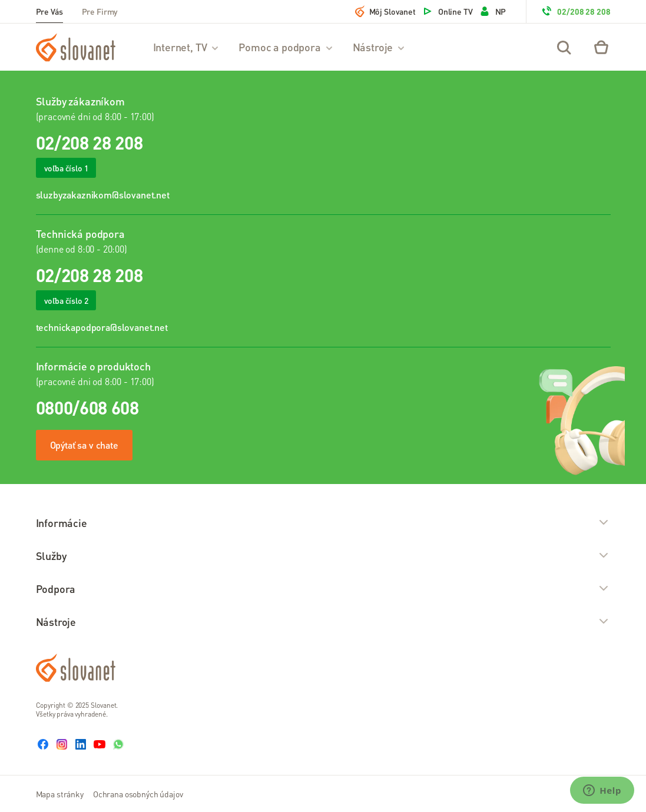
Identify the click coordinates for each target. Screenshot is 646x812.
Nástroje (380, 47)
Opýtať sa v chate (84, 445)
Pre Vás (49, 11)
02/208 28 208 (575, 11)
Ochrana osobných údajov (138, 794)
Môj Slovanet (385, 11)
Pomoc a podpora (286, 47)
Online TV (447, 11)
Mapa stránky (60, 794)
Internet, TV (187, 47)
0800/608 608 (87, 407)
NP (493, 11)
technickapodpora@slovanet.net (102, 327)
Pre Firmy (100, 11)
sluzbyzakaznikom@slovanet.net (103, 195)
